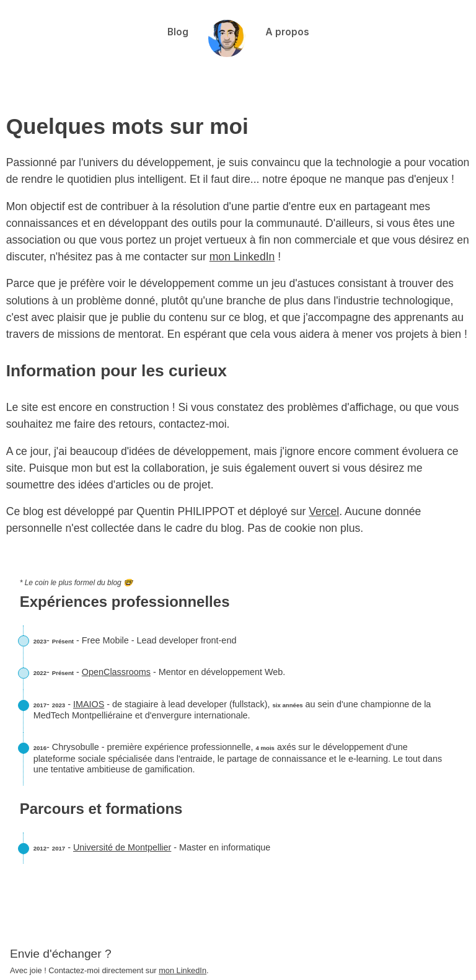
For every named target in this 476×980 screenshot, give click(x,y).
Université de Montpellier (122, 847)
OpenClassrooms (116, 672)
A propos (287, 32)
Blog (178, 32)
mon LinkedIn (242, 257)
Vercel (324, 511)
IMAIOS (89, 704)
